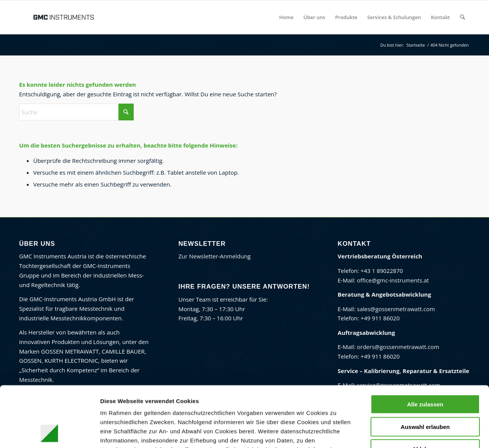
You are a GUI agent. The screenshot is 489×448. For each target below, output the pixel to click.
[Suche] (462, 17)
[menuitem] (287, 17)
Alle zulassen (425, 347)
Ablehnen (425, 392)
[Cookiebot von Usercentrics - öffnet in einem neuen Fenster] (49, 433)
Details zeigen (395, 433)
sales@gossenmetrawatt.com (396, 309)
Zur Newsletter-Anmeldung (215, 256)
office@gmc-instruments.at (393, 280)
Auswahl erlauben (425, 370)
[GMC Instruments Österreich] (63, 17)
